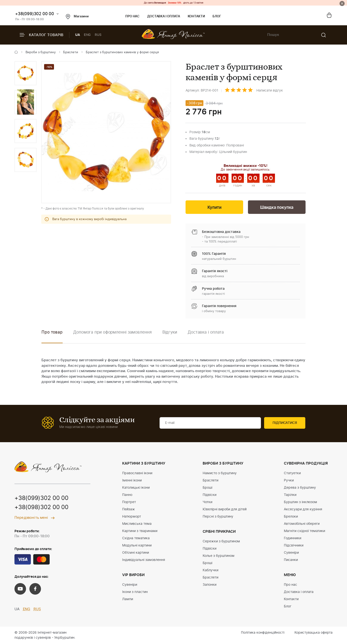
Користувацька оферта (314, 633)
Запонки (210, 585)
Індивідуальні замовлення (144, 560)
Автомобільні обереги (302, 524)
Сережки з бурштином (221, 541)
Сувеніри (130, 585)
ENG (87, 35)
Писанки (291, 560)
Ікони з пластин (135, 592)
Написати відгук (270, 91)
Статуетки (292, 473)
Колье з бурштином (219, 556)
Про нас (132, 16)
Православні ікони (137, 473)
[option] (26, 73)
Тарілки (290, 495)
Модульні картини (137, 545)
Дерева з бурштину (300, 488)
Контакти (196, 16)
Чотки (207, 502)
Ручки (289, 480)
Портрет (129, 502)
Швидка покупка (277, 207)
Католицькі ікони (136, 488)
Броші (207, 488)
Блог (217, 16)
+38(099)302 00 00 (35, 14)
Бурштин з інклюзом (300, 502)
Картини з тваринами (140, 531)
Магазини (77, 17)
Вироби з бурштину (41, 52)
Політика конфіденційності (263, 633)
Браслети (71, 52)
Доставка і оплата (163, 16)
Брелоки (291, 517)
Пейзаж (129, 509)
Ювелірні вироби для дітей (225, 509)
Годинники (293, 538)
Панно (127, 495)
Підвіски (210, 495)
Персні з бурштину (218, 517)
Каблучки (210, 570)
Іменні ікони (132, 480)
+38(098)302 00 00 (41, 507)
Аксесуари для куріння (303, 509)
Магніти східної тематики (304, 531)
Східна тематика (136, 538)
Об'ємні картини (136, 553)
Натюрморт (132, 517)
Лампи (128, 599)
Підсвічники (294, 545)
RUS (98, 35)
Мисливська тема (137, 524)
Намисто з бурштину (220, 473)
